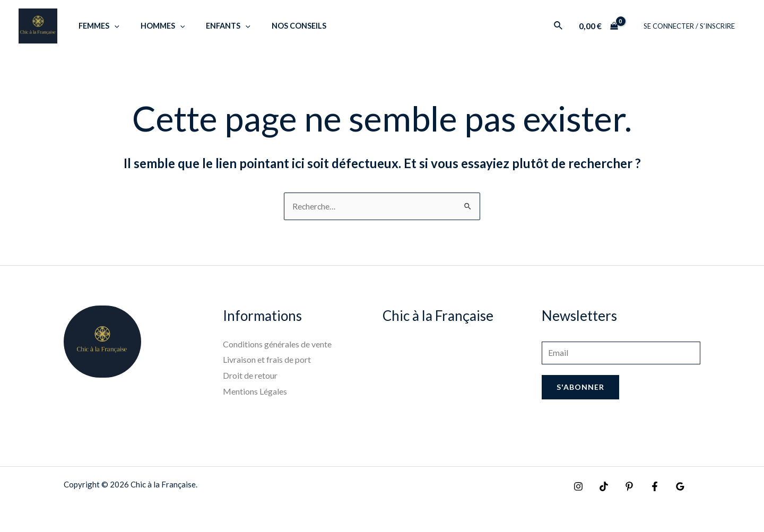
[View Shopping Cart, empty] (606, 26)
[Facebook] (647, 487)
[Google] (670, 487)
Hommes (154, 26)
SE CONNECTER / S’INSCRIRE (693, 26)
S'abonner (580, 389)
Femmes (96, 26)
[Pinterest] (624, 487)
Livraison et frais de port (267, 360)
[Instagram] (578, 487)
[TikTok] (601, 487)
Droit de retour (250, 376)
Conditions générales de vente (277, 345)
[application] (111, 26)
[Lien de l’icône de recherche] (566, 26)
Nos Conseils (278, 26)
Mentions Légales (255, 392)
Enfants (213, 26)
